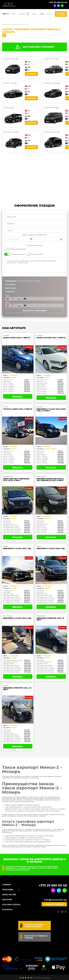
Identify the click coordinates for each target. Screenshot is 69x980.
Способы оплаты (42, 14)
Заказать (18, 397)
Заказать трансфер (61, 14)
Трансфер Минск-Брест (11, 526)
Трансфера (21, 14)
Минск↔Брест (8, 383)
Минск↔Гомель (8, 385)
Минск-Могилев (42, 388)
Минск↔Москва (8, 391)
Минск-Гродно (41, 391)
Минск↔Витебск (9, 388)
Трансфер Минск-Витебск (12, 531)
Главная (13, 14)
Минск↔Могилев (9, 386)
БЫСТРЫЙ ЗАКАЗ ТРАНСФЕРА (35, 47)
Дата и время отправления (34, 235)
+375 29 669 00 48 (58, 2)
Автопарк (34, 14)
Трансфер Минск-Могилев (12, 529)
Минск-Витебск (42, 390)
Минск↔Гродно (8, 390)
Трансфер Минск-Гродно (12, 532)
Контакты (49, 14)
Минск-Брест (41, 385)
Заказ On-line (28, 14)
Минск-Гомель (41, 386)
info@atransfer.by (9, 6)
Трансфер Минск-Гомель (11, 527)
